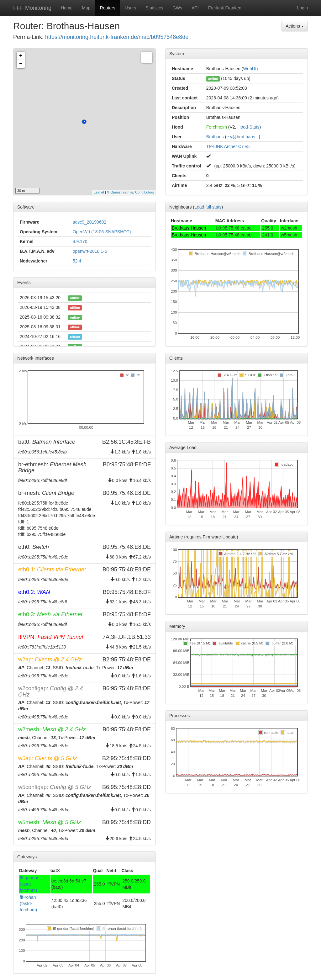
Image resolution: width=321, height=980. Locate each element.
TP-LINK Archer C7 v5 (228, 146)
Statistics (154, 8)
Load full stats (208, 207)
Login (303, 8)
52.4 (77, 261)
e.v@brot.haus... (242, 137)
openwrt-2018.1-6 (90, 251)
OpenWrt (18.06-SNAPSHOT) (102, 232)
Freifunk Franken (225, 8)
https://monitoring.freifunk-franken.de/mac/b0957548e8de (117, 37)
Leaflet (99, 192)
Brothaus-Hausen (189, 228)
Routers (108, 8)
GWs (177, 8)
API (195, 8)
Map (86, 8)
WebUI (250, 69)
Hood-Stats (248, 127)
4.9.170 (80, 241)
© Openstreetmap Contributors (130, 192)
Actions (295, 26)
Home (67, 8)
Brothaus (215, 137)
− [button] (21, 64)
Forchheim (217, 127)
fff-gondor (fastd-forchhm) (29, 884)
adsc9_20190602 (89, 222)
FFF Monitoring (32, 8)
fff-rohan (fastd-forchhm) (28, 903)
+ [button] (21, 56)
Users (131, 8)
